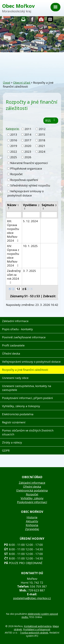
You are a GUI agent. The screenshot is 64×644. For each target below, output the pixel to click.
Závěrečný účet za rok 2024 (14, 276)
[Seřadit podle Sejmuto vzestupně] (44, 208)
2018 (42, 140)
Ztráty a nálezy (12, 442)
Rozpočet (16, 174)
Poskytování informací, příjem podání (27, 398)
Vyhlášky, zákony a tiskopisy (21, 406)
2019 (14, 146)
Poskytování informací (32, 502)
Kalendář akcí (50, 20)
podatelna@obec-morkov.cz (32, 598)
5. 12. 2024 (30, 221)
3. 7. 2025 (30, 271)
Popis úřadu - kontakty (17, 329)
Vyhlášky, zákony (32, 498)
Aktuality (32, 521)
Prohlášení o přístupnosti (37, 629)
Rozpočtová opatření (24, 180)
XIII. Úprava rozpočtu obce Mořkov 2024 (13, 231)
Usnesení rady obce (15, 378)
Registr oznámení (14, 422)
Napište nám (24, 20)
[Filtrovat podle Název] (14, 215)
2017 (28, 140)
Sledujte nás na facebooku (32, 20)
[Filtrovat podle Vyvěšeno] (31, 215)
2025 (14, 157)
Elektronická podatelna (18, 414)
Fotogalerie (41, 20)
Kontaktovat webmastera (38, 626)
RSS (51, 120)
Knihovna (32, 525)
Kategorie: (13, 129)
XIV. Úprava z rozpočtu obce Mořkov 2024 (13, 256)
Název (13, 205)
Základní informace (15, 321)
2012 (42, 129)
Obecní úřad (22, 83)
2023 (28, 152)
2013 (14, 134)
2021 (42, 146)
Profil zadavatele (13, 345)
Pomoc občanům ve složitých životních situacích (28, 432)
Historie (32, 517)
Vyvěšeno (31, 205)
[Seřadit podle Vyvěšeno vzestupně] (25, 208)
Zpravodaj (32, 529)
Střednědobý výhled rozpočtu (30, 185)
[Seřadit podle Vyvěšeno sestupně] (25, 209)
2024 (42, 152)
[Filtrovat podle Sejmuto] (49, 215)
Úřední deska (11, 353)
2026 (28, 157)
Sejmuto (49, 205)
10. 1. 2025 (30, 246)
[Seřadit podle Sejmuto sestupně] (44, 209)
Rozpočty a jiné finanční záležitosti (25, 370)
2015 (42, 134)
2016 (14, 140)
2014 (28, 134)
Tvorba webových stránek (34, 633)
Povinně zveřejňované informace (24, 337)
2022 (14, 152)
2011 (28, 129)
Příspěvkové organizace (26, 168)
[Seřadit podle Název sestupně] (9, 209)
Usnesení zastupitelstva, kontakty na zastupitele (27, 388)
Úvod (6, 83)
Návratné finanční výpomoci (29, 163)
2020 (28, 146)
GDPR (6, 450)
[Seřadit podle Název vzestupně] (9, 208)
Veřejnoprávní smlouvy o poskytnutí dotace (26, 193)
